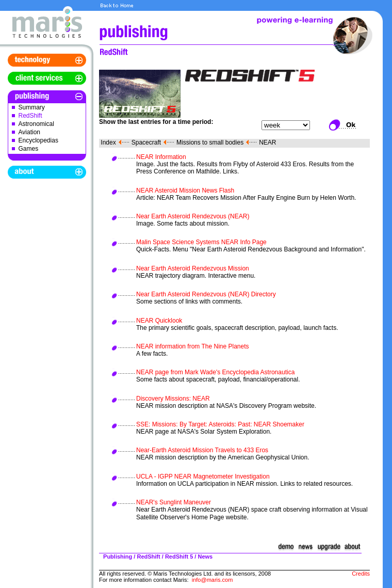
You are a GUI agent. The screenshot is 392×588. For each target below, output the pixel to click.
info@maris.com (213, 580)
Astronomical (36, 124)
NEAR (267, 142)
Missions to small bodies (210, 142)
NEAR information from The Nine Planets (193, 346)
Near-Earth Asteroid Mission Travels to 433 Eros (202, 450)
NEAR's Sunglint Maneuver (174, 502)
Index (108, 142)
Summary (32, 107)
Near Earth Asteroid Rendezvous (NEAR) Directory (206, 294)
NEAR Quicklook (159, 321)
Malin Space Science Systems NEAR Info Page (201, 242)
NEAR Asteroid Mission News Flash (185, 190)
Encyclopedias (38, 140)
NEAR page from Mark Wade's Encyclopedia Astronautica (215, 372)
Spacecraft (146, 142)
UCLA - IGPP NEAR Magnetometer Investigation (203, 476)
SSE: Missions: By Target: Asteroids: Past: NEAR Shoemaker (220, 424)
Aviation (29, 132)
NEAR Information (161, 157)
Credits (361, 574)
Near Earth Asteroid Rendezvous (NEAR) (193, 216)
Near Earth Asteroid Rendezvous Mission (193, 268)
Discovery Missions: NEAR (173, 399)
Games (29, 149)
